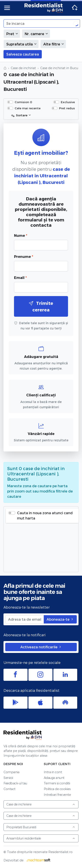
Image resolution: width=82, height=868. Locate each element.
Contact (10, 789)
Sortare (19, 115)
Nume (21, 235)
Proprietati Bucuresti (41, 827)
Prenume (24, 256)
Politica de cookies (57, 789)
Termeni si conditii (57, 783)
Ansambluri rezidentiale (41, 838)
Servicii (8, 778)
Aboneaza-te (60, 619)
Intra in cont (53, 772)
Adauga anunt (54, 778)
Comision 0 (23, 102)
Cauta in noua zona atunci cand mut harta (45, 515)
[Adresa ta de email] (25, 619)
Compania (11, 772)
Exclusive (68, 102)
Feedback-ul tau (15, 783)
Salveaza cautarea (23, 54)
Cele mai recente (28, 108)
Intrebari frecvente (57, 795)
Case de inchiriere (41, 804)
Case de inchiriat (23, 68)
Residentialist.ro (44, 8)
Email (20, 278)
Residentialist (23, 735)
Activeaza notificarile (41, 647)
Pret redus (67, 108)
